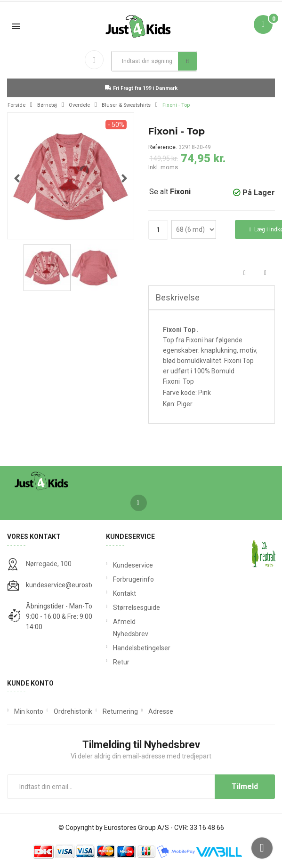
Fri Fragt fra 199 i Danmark (141, 88)
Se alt (170, 192)
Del (245, 273)
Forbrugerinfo (133, 579)
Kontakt (125, 593)
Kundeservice (133, 565)
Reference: (163, 147)
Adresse (161, 711)
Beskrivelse (178, 297)
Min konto (29, 711)
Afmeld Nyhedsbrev (131, 628)
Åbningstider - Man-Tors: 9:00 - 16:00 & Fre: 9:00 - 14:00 (63, 616)
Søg (188, 61)
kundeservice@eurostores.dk (69, 585)
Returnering (120, 711)
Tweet (265, 273)
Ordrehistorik (73, 711)
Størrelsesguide (137, 608)
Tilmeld (245, 786)
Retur (121, 662)
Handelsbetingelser (141, 648)
